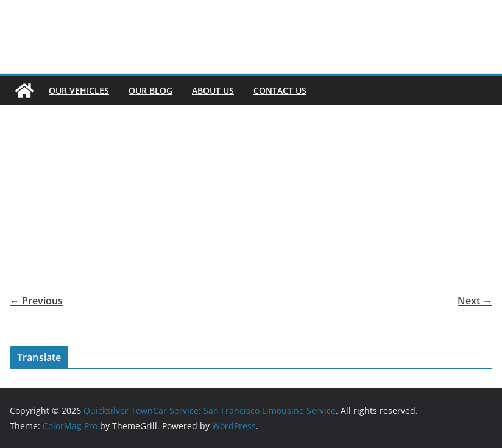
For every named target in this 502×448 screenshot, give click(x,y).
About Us (213, 90)
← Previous (36, 301)
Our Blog (150, 90)
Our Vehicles (79, 90)
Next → (475, 301)
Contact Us (280, 90)
